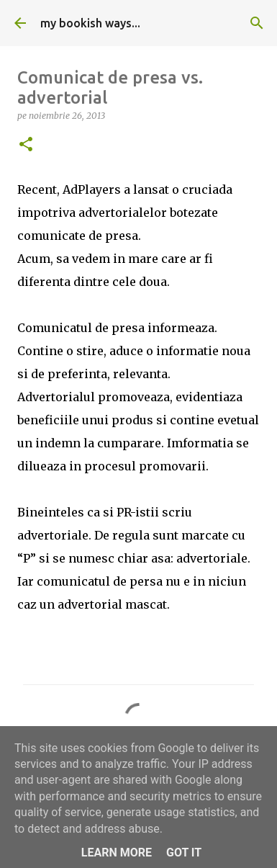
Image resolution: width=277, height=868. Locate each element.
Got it (184, 853)
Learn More (117, 853)
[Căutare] (257, 23)
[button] (26, 145)
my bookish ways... (90, 23)
